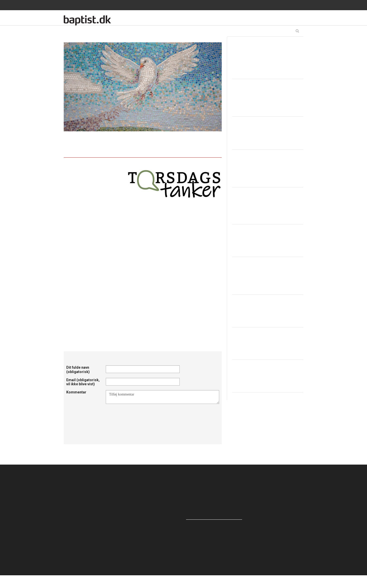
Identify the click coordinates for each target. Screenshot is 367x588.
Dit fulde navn (78, 370)
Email (83, 382)
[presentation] (145, 416)
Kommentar (76, 392)
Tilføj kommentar (162, 397)
